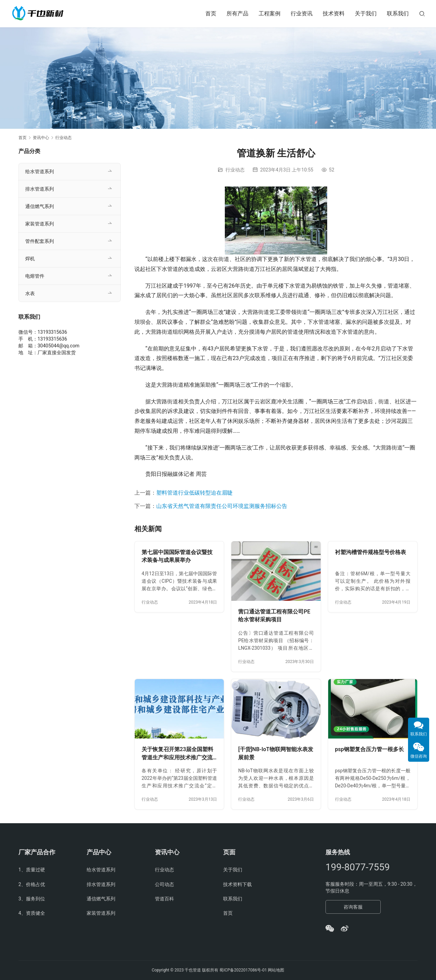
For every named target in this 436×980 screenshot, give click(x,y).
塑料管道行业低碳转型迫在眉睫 (194, 493)
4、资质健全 (32, 913)
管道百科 (164, 899)
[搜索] (422, 13)
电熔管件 (35, 276)
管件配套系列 (40, 241)
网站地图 (276, 970)
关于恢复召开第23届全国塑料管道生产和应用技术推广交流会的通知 (177, 754)
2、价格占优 (32, 884)
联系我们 (398, 13)
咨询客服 (353, 907)
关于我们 (366, 13)
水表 (30, 293)
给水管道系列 (40, 171)
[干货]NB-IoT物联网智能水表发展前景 (276, 753)
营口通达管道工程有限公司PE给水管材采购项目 (274, 616)
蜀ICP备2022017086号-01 (244, 970)
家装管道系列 (40, 224)
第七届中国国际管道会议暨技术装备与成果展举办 (177, 556)
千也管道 (193, 970)
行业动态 (235, 170)
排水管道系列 (40, 189)
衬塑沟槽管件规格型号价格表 (370, 552)
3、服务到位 (32, 899)
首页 (211, 13)
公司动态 (164, 884)
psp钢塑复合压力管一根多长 (369, 749)
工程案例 (270, 13)
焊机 (30, 259)
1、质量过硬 (32, 870)
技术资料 (334, 13)
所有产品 (237, 13)
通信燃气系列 (40, 206)
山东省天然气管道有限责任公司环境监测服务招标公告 (222, 506)
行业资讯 (302, 13)
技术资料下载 (237, 884)
